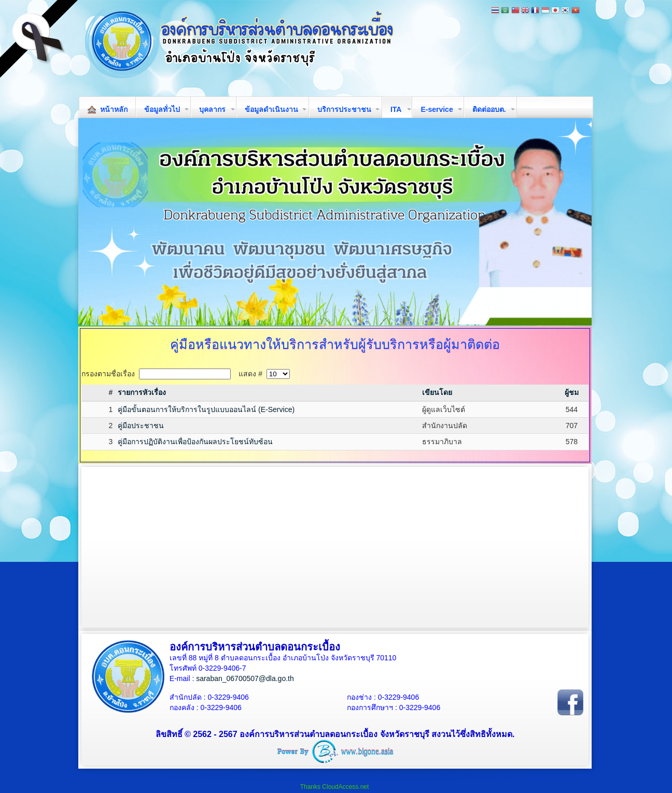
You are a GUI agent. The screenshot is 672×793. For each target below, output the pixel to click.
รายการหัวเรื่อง (142, 392)
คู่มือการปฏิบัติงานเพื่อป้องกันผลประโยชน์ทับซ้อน (195, 442)
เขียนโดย (437, 392)
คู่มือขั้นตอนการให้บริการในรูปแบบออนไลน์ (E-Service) (206, 409)
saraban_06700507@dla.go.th (245, 678)
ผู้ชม (572, 392)
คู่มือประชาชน (141, 426)
